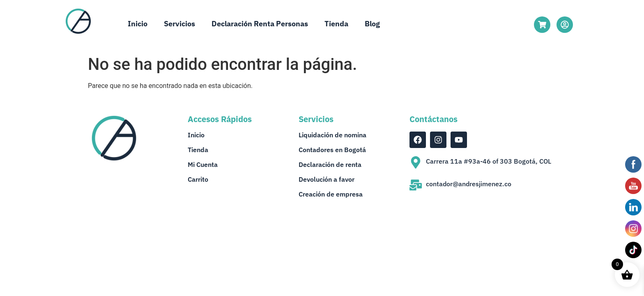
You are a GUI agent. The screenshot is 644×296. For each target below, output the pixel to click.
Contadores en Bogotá (332, 150)
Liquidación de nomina (332, 135)
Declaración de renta (330, 164)
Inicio (138, 24)
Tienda (336, 24)
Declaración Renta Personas (260, 24)
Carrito (198, 179)
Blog (372, 24)
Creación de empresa (331, 194)
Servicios (179, 24)
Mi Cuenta (203, 164)
